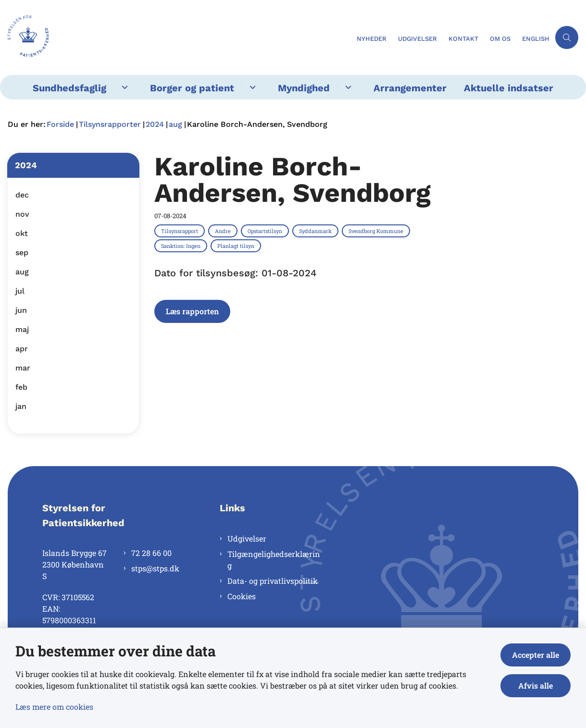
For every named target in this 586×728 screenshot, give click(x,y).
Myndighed (304, 88)
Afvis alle (536, 685)
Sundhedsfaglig (69, 88)
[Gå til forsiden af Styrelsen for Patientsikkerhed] (175, 37)
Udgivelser (247, 538)
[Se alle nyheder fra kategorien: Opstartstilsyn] (266, 231)
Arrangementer (410, 88)
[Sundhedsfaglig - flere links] (123, 87)
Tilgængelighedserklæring (274, 560)
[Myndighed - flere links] (347, 87)
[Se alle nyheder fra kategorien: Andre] (224, 231)
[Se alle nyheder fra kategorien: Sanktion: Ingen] (182, 246)
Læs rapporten (192, 311)
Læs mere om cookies (54, 707)
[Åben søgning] (567, 37)
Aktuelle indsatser (509, 88)
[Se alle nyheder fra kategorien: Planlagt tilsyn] (237, 246)
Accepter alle (536, 655)
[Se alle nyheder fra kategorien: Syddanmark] (316, 231)
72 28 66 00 (151, 553)
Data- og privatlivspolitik (273, 581)
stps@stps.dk (155, 568)
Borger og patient (192, 88)
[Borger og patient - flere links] (251, 87)
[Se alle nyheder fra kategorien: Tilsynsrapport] (181, 231)
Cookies (242, 596)
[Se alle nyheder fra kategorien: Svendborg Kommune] (377, 231)
